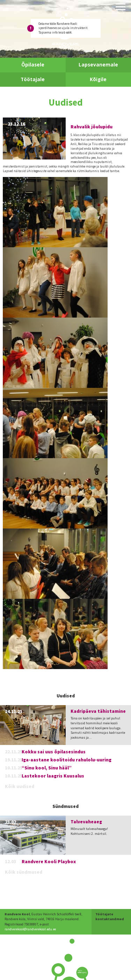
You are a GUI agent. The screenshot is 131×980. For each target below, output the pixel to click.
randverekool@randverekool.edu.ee (30, 929)
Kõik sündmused (24, 872)
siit (69, 32)
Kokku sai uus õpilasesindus (54, 752)
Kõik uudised (20, 786)
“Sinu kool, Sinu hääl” (47, 768)
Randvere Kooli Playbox (49, 862)
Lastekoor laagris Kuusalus (53, 776)
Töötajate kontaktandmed (110, 917)
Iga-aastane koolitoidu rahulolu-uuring (67, 760)
